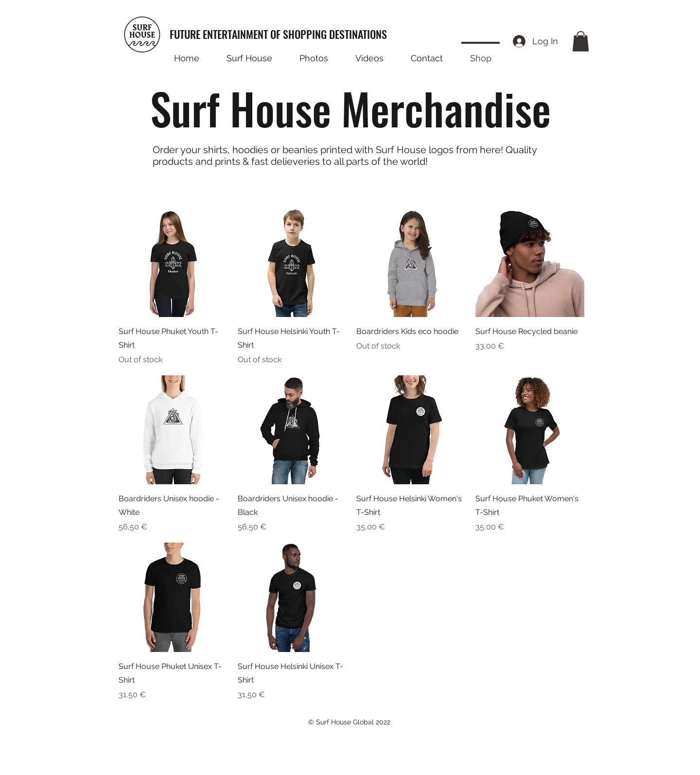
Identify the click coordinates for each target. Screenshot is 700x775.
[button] (581, 41)
